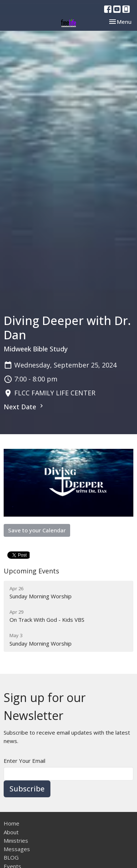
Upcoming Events (31, 571)
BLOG (11, 857)
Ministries (16, 841)
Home (12, 823)
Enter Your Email (24, 761)
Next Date (24, 407)
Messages (17, 849)
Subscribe (27, 789)
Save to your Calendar (37, 530)
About (11, 832)
